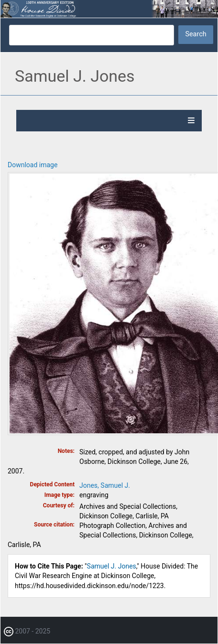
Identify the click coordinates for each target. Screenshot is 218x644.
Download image (33, 165)
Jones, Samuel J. (105, 485)
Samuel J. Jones (112, 566)
